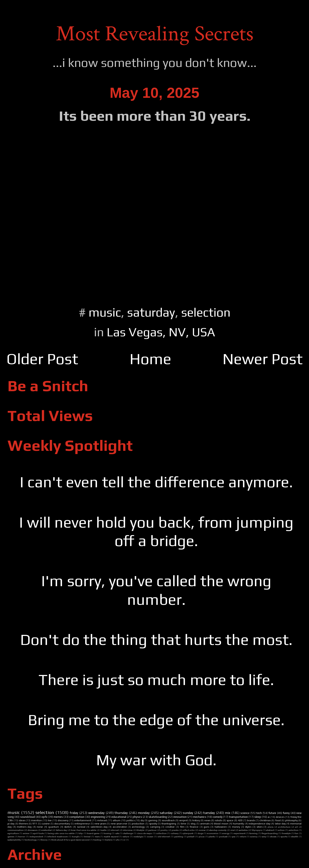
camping (155, 827)
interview (128, 830)
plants (212, 836)
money (236, 827)
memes (58, 817)
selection (206, 312)
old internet (164, 836)
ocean (150, 836)
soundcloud (28, 817)
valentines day (99, 827)
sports (284, 836)
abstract (270, 830)
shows (273, 836)
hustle (104, 830)
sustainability (14, 840)
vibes (260, 827)
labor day (280, 824)
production (138, 824)
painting (179, 836)
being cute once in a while (61, 833)
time (184, 824)
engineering (98, 817)
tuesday (209, 813)
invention (36, 820)
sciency (254, 836)
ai (269, 817)
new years (100, 824)
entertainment (83, 820)
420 (240, 820)
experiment (239, 833)
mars (97, 836)
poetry (164, 830)
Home (150, 359)
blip (81, 833)
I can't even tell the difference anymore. (156, 482)
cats (117, 833)
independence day (259, 824)
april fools (38, 833)
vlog (193, 824)
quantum (54, 827)
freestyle (286, 833)
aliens (270, 827)
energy (226, 833)
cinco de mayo (145, 833)
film (182, 827)
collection (161, 833)
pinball (191, 836)
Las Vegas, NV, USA (161, 332)
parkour (152, 830)
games (11, 836)
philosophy (291, 820)
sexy (264, 836)
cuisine (46, 824)
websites (243, 830)
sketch (68, 827)
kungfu (76, 836)
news (207, 820)
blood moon (221, 824)
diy (142, 820)
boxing (107, 833)
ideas (22, 820)
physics (137, 817)
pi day (11, 824)
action (281, 830)
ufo (118, 840)
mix (228, 813)
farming (253, 833)
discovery (63, 820)
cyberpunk (188, 833)
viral (233, 830)
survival (81, 827)
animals (205, 824)
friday (74, 813)
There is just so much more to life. (156, 680)
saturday (151, 312)
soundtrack (168, 820)
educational (119, 817)
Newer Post (263, 359)
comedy (218, 817)
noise (40, 827)
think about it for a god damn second (70, 840)
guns (206, 827)
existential (46, 830)
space (230, 820)
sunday (188, 813)
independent (36, 836)
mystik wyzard (111, 836)
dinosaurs (32, 830)
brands (251, 820)
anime (26, 833)
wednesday (96, 813)
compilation (77, 817)
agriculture (13, 833)
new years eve (119, 824)
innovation (180, 817)
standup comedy (218, 830)
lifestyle (140, 830)
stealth (295, 836)
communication (16, 830)
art (296, 827)
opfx (44, 817)
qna (233, 836)
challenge (128, 833)
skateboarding (158, 817)
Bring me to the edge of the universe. (156, 720)
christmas (265, 820)
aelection (293, 830)
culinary (175, 833)
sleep (258, 817)
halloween (221, 827)
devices (280, 817)
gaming (153, 820)
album (117, 820)
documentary (62, 824)
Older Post (42, 359)
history (196, 820)
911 (35, 824)
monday (144, 813)
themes (23, 824)
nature (126, 836)
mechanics (200, 817)
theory (44, 840)
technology (31, 840)
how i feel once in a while (84, 830)
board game (93, 833)
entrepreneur (82, 824)
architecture (284, 827)
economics (212, 833)
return (243, 836)
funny (286, 813)
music (105, 312)
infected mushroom (58, 836)
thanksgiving (169, 824)
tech (259, 813)
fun (296, 833)
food (278, 820)
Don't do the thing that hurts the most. (156, 639)
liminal (87, 836)
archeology (138, 827)
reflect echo (189, 830)
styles (248, 827)
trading (97, 840)
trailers (108, 840)
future (272, 813)
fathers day (61, 830)
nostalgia (138, 836)
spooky (153, 824)
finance (194, 827)
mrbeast (102, 820)
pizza (202, 836)
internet (115, 830)
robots (218, 820)
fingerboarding (270, 833)
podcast (223, 836)
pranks (175, 830)
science (245, 813)
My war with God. (156, 760)
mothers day (24, 827)
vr (124, 840)
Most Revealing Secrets (155, 34)
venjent (183, 820)
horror (22, 836)
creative (170, 827)
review (202, 830)
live (50, 820)
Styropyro (257, 830)
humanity (238, 824)
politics (130, 820)
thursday (121, 813)
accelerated (120, 827)
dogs (200, 833)
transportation (238, 817)
